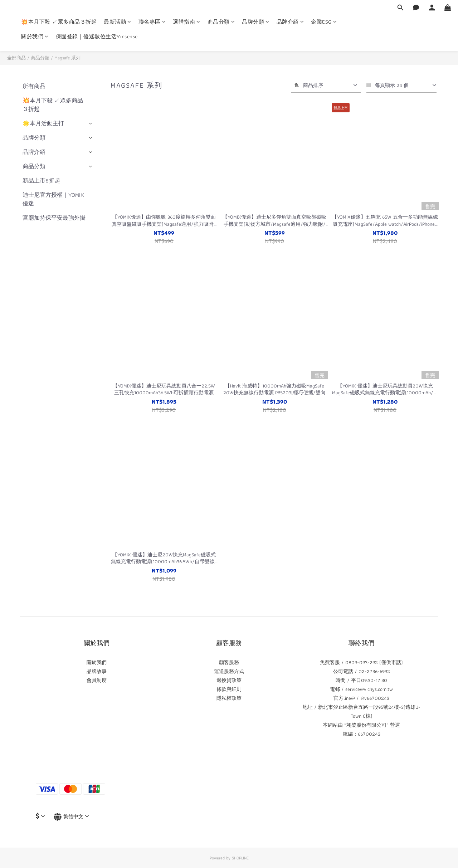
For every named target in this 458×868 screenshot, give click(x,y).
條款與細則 (229, 689)
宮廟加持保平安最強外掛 (54, 218)
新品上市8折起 (41, 181)
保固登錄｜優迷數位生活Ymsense (97, 37)
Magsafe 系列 (67, 58)
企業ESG (324, 22)
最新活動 (118, 22)
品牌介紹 (290, 22)
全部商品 (16, 58)
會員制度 (97, 680)
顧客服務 (229, 662)
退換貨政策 (229, 680)
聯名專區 (152, 22)
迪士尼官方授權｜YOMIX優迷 (53, 199)
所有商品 (34, 86)
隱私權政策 (229, 698)
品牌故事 (97, 671)
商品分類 (221, 22)
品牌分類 (256, 22)
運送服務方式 (229, 671)
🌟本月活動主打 (43, 123)
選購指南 (187, 22)
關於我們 (35, 37)
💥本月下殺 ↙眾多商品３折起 (59, 22)
